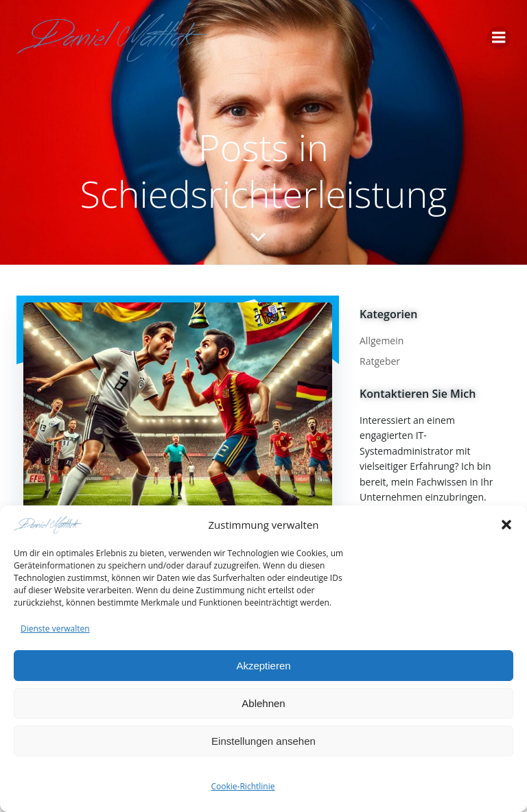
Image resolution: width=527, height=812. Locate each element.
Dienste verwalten (55, 629)
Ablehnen (263, 703)
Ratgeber (380, 361)
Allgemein (382, 341)
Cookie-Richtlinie (243, 787)
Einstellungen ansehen (263, 741)
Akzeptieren (263, 666)
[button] (506, 525)
